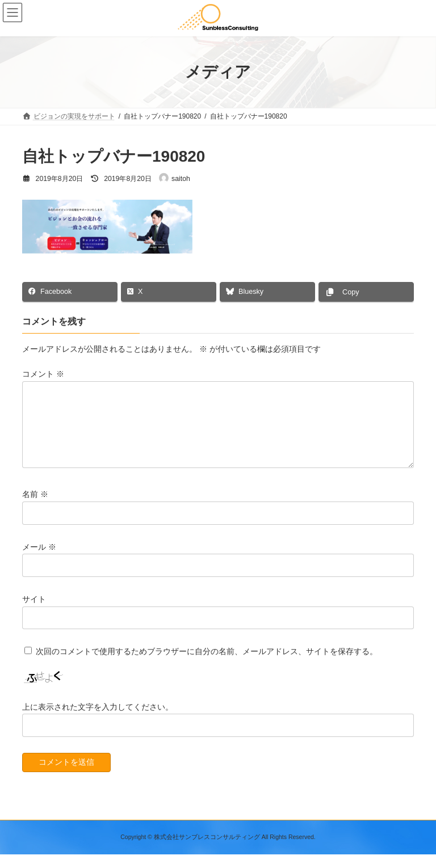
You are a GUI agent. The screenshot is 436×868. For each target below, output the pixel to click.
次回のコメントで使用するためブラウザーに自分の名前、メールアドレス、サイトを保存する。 (207, 665)
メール (39, 561)
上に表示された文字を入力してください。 (98, 720)
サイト (34, 613)
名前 (35, 508)
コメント (43, 374)
